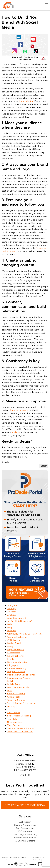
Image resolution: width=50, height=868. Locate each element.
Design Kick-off (39, 857)
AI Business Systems (25, 841)
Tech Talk (12, 719)
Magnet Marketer (16, 672)
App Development (17, 618)
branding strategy (19, 410)
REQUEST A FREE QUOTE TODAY (25, 805)
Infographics (13, 665)
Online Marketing (16, 694)
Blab (10, 624)
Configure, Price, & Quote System (24, 634)
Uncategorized (15, 722)
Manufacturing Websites (19, 678)
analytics (16, 432)
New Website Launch (18, 687)
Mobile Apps (14, 684)
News (10, 691)
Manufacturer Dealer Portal (21, 675)
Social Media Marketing (19, 716)
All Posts (12, 612)
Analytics (12, 615)
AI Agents (12, 605)
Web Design (13, 725)
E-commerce (14, 653)
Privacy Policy (20, 860)
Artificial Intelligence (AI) (20, 621)
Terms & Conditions (35, 860)
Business (12, 631)
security (11, 706)
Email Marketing (15, 656)
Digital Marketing (16, 650)
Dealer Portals (14, 643)
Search (5, 462)
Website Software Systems (21, 728)
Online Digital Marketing (25, 834)
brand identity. (26, 101)
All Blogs (12, 609)
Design (11, 646)
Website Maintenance (25, 838)
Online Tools (13, 697)
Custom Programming (25, 825)
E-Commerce (25, 831)
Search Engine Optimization (21, 703)
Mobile (11, 681)
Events (11, 659)
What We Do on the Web (20, 732)
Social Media (14, 713)
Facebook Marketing (18, 662)
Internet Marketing (17, 668)
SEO (9, 709)
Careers (9, 860)
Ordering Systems (16, 700)
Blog (10, 628)
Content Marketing (17, 637)
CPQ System (13, 640)
